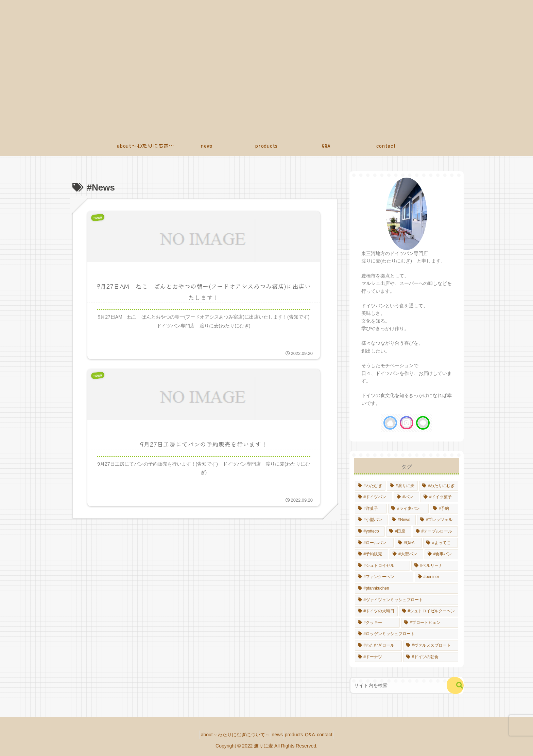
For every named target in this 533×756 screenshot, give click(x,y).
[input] (402, 685)
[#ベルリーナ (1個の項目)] (435, 566)
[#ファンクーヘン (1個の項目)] (384, 577)
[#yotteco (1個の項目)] (370, 532)
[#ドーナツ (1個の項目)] (378, 657)
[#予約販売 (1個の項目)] (372, 554)
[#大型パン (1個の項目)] (406, 554)
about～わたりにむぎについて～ (225, 735)
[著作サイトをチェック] (390, 423)
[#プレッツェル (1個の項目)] (438, 520)
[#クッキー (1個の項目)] (377, 623)
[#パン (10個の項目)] (406, 497)
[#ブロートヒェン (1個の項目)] (430, 623)
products (294, 735)
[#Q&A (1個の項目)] (409, 543)
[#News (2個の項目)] (402, 520)
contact (335, 735)
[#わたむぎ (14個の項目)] (370, 486)
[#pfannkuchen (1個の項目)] (407, 589)
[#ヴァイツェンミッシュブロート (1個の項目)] (407, 600)
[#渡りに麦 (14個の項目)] (402, 486)
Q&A (315, 735)
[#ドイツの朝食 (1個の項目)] (431, 657)
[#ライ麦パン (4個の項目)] (408, 509)
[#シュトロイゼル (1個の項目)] (382, 566)
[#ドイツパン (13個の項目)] (374, 497)
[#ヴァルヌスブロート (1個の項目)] (431, 646)
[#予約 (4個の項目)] (444, 509)
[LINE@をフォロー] (423, 423)
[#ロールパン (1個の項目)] (374, 543)
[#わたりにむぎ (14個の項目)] (439, 486)
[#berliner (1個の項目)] (436, 577)
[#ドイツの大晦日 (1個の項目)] (376, 611)
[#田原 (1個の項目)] (399, 532)
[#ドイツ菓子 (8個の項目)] (439, 497)
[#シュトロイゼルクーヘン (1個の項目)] (429, 611)
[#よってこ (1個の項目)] (441, 543)
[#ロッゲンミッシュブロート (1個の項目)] (407, 634)
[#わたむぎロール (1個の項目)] (378, 646)
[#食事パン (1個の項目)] (441, 554)
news (272, 735)
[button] (455, 685)
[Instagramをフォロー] (407, 423)
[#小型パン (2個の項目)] (371, 520)
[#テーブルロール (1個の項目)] (435, 532)
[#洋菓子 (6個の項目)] (371, 509)
